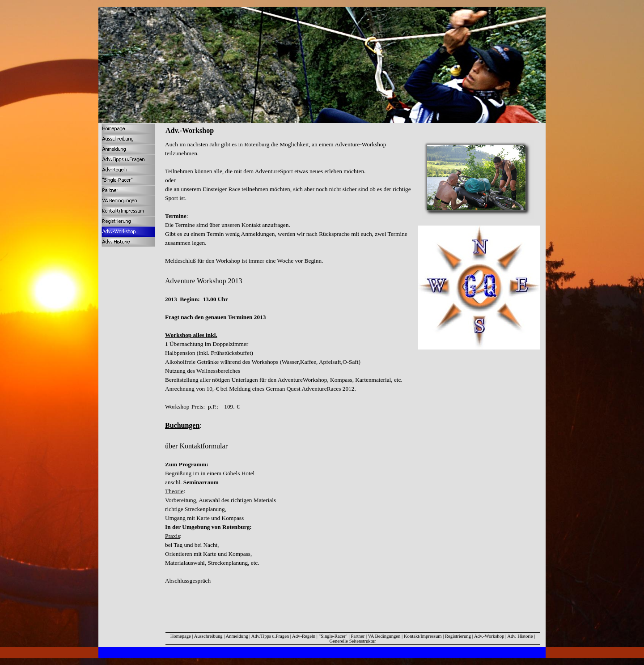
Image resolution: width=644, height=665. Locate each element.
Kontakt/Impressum (423, 636)
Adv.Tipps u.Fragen (270, 636)
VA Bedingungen (384, 636)
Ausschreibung (208, 636)
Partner (358, 636)
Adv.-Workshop (489, 636)
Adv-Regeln (304, 636)
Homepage (181, 636)
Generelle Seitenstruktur (353, 641)
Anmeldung (238, 636)
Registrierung (458, 636)
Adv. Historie (520, 636)
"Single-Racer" (333, 636)
